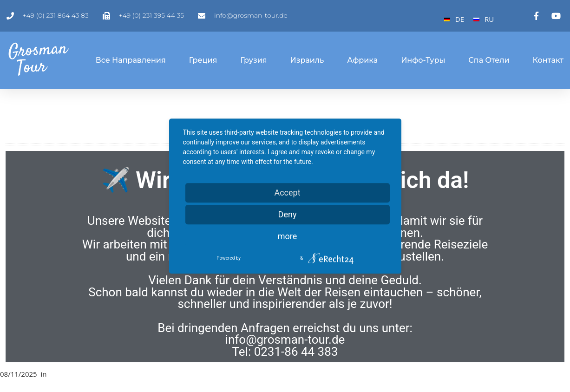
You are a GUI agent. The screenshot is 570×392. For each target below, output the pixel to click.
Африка (362, 60)
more (288, 236)
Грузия (253, 60)
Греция (203, 60)
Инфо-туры (423, 60)
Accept (287, 193)
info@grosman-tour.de (285, 340)
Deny (288, 214)
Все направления (131, 60)
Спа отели (489, 60)
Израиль (307, 60)
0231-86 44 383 (296, 352)
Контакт (548, 60)
